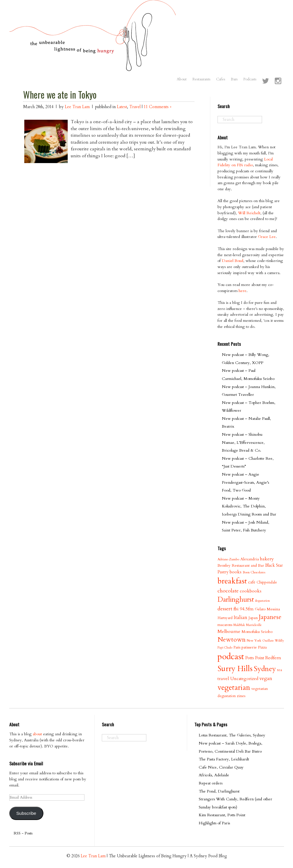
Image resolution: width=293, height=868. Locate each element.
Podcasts (250, 79)
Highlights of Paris (214, 823)
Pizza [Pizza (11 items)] (262, 647)
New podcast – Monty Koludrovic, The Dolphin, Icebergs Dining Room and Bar (249, 506)
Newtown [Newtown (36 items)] (232, 640)
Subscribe (26, 813)
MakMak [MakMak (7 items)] (239, 625)
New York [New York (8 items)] (254, 641)
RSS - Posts (23, 833)
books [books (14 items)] (236, 572)
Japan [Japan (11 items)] (253, 618)
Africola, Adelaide (214, 775)
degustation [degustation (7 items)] (262, 601)
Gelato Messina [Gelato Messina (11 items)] (267, 609)
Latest (122, 107)
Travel (135, 107)
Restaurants (201, 79)
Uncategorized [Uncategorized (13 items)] (244, 679)
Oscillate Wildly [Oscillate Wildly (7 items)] (273, 641)
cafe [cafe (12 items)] (252, 582)
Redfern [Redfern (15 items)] (273, 658)
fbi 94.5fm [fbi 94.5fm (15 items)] (244, 609)
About (182, 79)
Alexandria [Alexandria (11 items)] (250, 559)
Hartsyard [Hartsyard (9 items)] (225, 618)
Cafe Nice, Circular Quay (221, 767)
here (243, 291)
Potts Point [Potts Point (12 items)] (255, 658)
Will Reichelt (249, 213)
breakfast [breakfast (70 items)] (232, 581)
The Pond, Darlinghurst (219, 791)
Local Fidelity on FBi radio (245, 162)
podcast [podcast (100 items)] (231, 657)
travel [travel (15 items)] (223, 679)
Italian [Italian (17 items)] (241, 617)
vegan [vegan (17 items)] (266, 678)
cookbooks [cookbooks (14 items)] (251, 591)
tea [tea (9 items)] (280, 670)
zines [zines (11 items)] (241, 696)
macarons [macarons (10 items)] (225, 625)
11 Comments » (157, 107)
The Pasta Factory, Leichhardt (224, 759)
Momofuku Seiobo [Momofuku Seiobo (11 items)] (257, 632)
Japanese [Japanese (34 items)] (270, 617)
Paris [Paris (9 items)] (237, 647)
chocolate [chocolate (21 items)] (228, 591)
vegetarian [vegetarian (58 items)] (234, 688)
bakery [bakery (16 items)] (267, 559)
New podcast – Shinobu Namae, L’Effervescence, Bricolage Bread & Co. (243, 442)
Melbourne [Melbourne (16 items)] (229, 631)
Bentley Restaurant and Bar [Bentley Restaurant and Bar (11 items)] (241, 565)
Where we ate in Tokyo (60, 95)
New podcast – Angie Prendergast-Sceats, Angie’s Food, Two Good (245, 482)
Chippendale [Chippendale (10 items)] (267, 582)
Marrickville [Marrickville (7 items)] (254, 625)
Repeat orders (211, 783)
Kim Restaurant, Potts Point (222, 815)
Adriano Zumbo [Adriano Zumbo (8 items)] (228, 559)
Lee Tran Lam (77, 107)
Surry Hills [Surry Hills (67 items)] (235, 669)
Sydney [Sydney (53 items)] (265, 669)
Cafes (221, 79)
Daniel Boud (233, 261)
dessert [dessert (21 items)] (225, 609)
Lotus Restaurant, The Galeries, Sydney (232, 735)
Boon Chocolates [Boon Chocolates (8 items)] (254, 572)
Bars (234, 79)
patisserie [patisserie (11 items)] (249, 647)
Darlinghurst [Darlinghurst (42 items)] (236, 600)
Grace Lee (267, 237)
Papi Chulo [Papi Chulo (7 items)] (225, 648)
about (37, 734)
